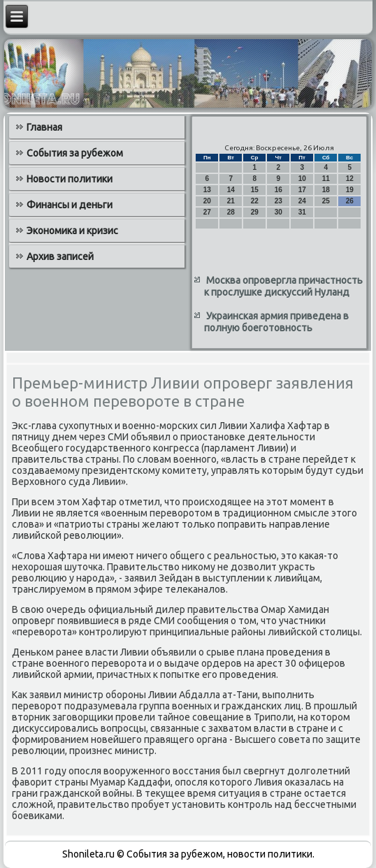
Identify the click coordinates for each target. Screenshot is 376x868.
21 (231, 201)
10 (302, 179)
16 (279, 190)
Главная (44, 127)
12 (350, 179)
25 (326, 201)
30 (279, 212)
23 (279, 201)
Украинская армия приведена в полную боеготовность (276, 322)
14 (231, 190)
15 (255, 190)
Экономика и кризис (72, 231)
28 (231, 212)
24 (302, 201)
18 (326, 190)
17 (302, 190)
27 (207, 212)
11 (326, 179)
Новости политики (70, 179)
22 (255, 201)
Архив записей (60, 256)
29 (255, 212)
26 (350, 201)
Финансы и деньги (70, 205)
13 (207, 190)
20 (207, 201)
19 (350, 190)
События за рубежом (75, 153)
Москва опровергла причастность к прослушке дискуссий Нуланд (283, 287)
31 (302, 212)
